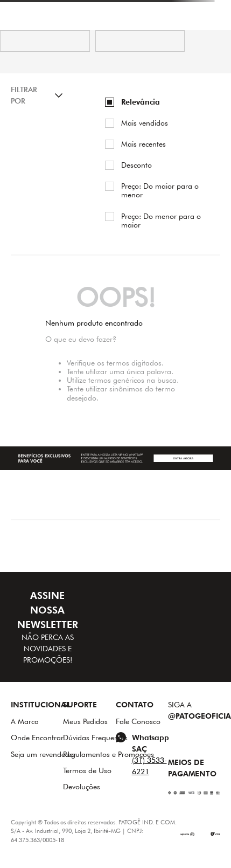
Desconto (136, 165)
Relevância (141, 102)
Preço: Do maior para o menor (160, 190)
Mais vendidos (145, 123)
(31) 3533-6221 (149, 766)
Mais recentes (143, 144)
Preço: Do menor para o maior (161, 221)
